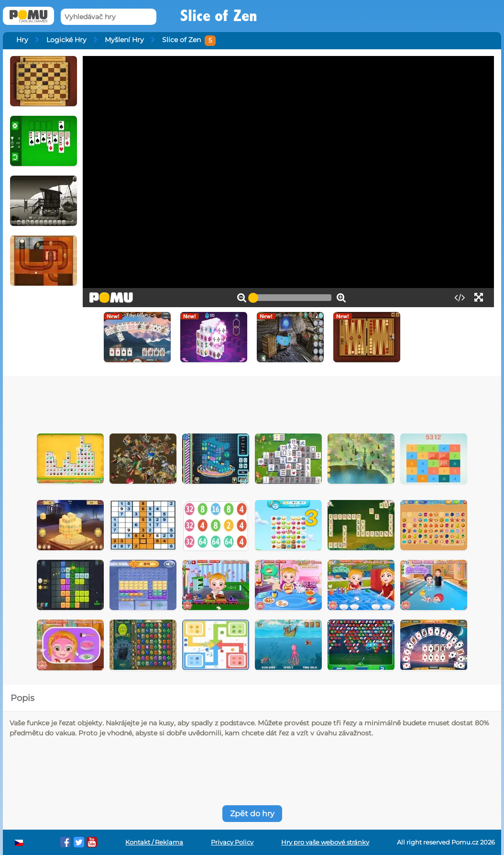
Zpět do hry (252, 814)
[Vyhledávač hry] (109, 17)
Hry (22, 40)
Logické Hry (66, 40)
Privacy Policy (232, 842)
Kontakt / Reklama (154, 842)
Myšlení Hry (124, 40)
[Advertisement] (252, 402)
